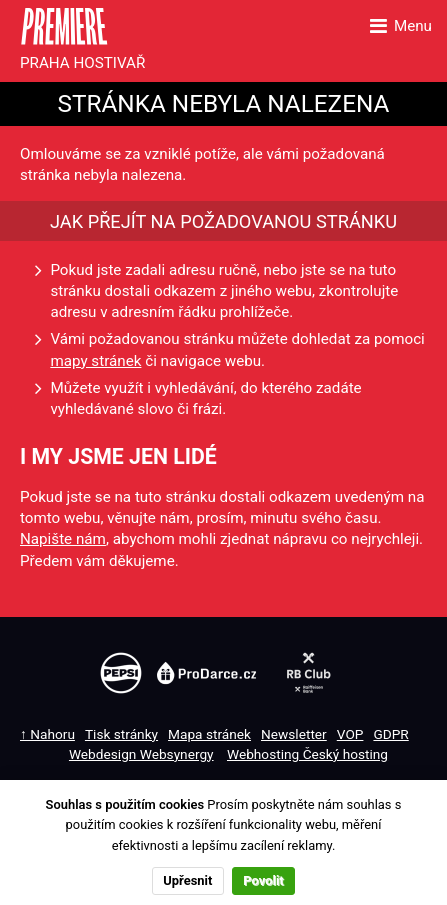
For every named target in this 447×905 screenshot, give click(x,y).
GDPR (390, 734)
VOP (350, 734)
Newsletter (294, 734)
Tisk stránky (121, 734)
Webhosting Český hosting (307, 754)
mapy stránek (95, 361)
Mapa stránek (209, 734)
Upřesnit (187, 880)
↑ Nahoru (47, 734)
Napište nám (63, 539)
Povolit (263, 880)
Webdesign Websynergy (141, 754)
